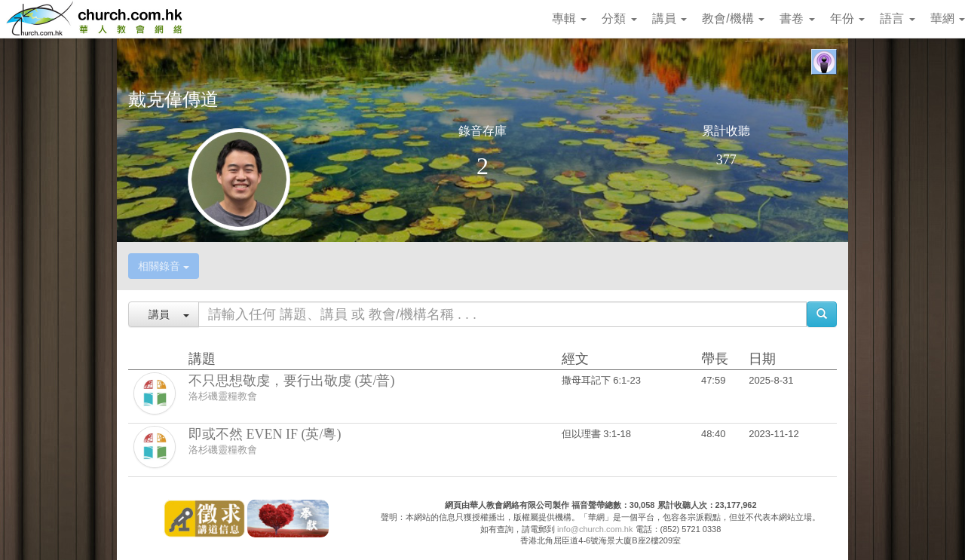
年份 (847, 18)
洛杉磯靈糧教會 (223, 396)
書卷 (797, 18)
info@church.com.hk (595, 529)
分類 (619, 18)
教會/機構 (733, 18)
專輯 (569, 18)
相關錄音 (164, 266)
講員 (669, 18)
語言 (897, 18)
